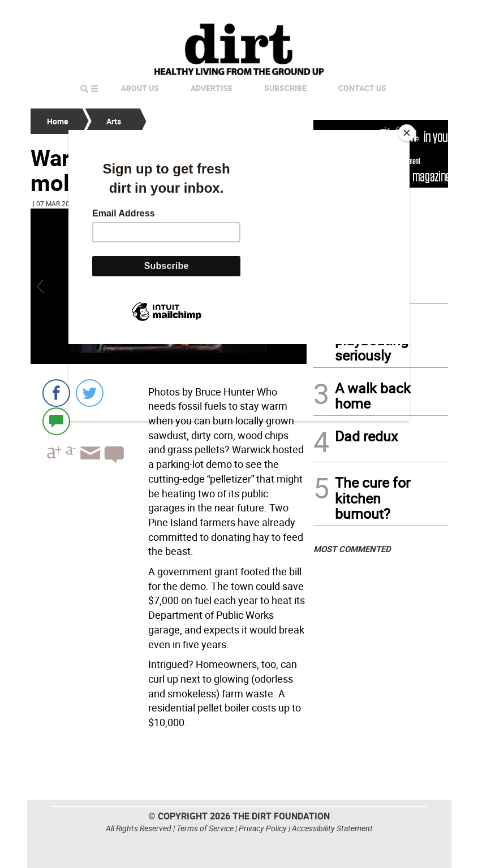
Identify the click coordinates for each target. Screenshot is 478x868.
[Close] (407, 133)
